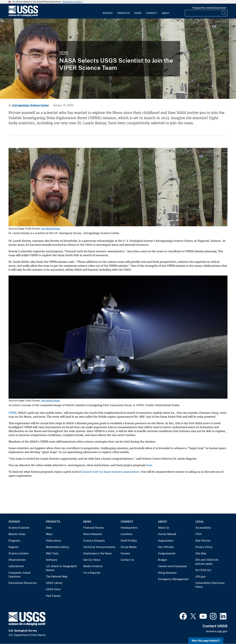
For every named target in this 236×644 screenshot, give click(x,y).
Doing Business (167, 573)
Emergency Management (173, 579)
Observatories (17, 560)
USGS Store (53, 589)
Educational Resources (23, 583)
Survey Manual (167, 534)
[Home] (23, 16)
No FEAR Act (203, 570)
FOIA (198, 534)
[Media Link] (118, 188)
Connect (152, 13)
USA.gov (201, 577)
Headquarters (129, 528)
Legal (200, 522)
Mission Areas (17, 534)
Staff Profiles (129, 541)
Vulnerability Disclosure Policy (210, 585)
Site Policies (203, 541)
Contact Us (127, 560)
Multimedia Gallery (58, 547)
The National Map (57, 577)
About (166, 13)
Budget (162, 560)
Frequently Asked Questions (209, 8)
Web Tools (52, 553)
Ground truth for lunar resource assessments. (111, 472)
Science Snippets (94, 541)
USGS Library (54, 583)
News (138, 13)
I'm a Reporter (92, 573)
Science (108, 13)
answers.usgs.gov (217, 631)
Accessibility (203, 528)
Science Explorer (19, 528)
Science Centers (19, 553)
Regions (13, 547)
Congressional (167, 553)
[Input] (206, 13)
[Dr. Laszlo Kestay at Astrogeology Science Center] (118, 59)
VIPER (12, 413)
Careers (125, 553)
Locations (127, 534)
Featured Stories (93, 528)
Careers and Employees (172, 566)
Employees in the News (98, 553)
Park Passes (53, 596)
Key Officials (166, 547)
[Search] (224, 13)
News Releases (93, 534)
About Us (164, 528)
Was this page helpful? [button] (206, 641)
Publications (53, 541)
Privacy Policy (204, 547)
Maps (49, 534)
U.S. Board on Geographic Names (62, 568)
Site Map (201, 553)
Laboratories (16, 566)
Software (52, 560)
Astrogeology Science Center (31, 105)
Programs (14, 541)
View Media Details (50, 229)
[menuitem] (108, 11)
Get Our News (92, 560)
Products (123, 13)
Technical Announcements (99, 547)
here (149, 465)
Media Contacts (93, 566)
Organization (166, 541)
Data (49, 528)
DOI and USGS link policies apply (207, 562)
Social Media (129, 547)
